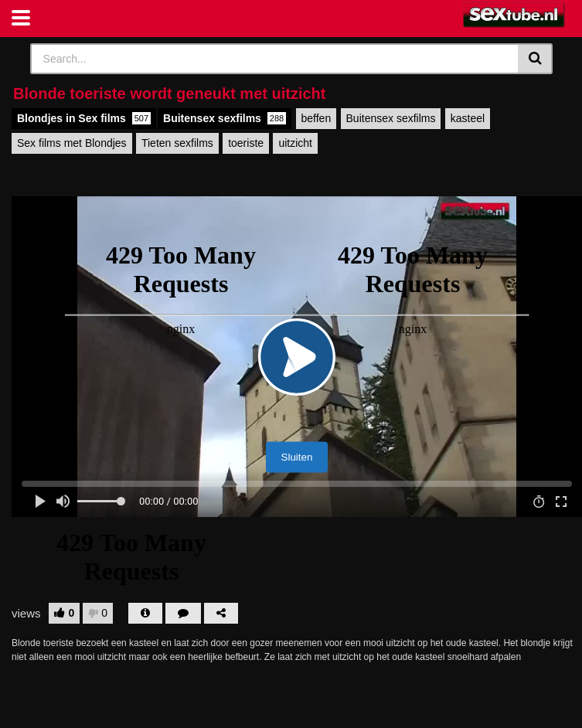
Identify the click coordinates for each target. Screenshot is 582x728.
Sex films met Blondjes (72, 143)
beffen (317, 118)
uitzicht (295, 143)
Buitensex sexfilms (225, 118)
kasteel (468, 118)
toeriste (246, 143)
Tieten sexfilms (177, 143)
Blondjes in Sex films (84, 118)
